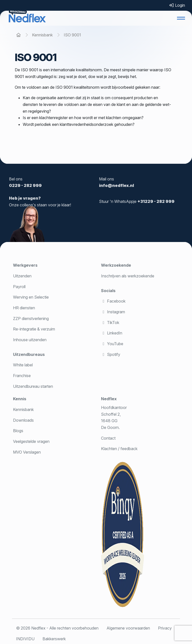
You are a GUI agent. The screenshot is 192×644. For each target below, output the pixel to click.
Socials (108, 291)
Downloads (23, 420)
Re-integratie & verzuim (34, 329)
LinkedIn (112, 333)
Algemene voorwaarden (128, 628)
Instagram (113, 312)
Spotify (111, 354)
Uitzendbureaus (29, 354)
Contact (108, 438)
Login (177, 5)
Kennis (20, 399)
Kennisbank (23, 409)
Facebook (113, 301)
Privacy (165, 628)
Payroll (19, 287)
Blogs (18, 431)
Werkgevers (25, 265)
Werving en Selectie (31, 297)
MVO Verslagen (27, 452)
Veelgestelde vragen (31, 441)
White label (23, 365)
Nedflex (109, 399)
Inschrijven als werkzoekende (128, 276)
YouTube (112, 344)
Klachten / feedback (119, 449)
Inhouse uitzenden (30, 340)
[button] (181, 18)
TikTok (110, 322)
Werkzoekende (116, 265)
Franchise (22, 376)
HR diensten (24, 308)
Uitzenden (22, 276)
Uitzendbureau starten (33, 386)
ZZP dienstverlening (31, 319)
